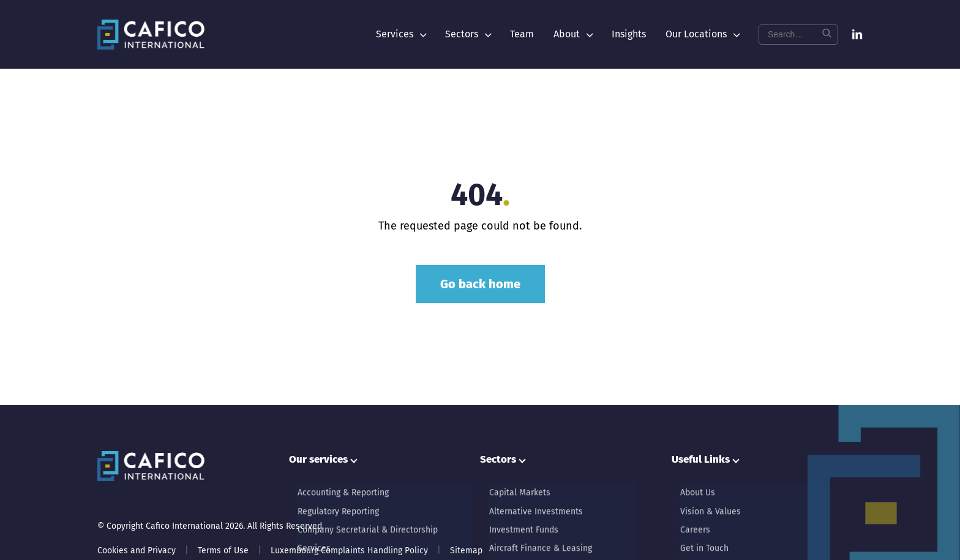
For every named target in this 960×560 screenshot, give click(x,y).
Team (522, 34)
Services (401, 34)
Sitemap (466, 551)
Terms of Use (223, 551)
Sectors (468, 34)
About (573, 34)
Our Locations (702, 34)
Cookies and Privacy (137, 551)
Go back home (480, 284)
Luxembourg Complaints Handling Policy (349, 551)
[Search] (827, 35)
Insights (629, 34)
